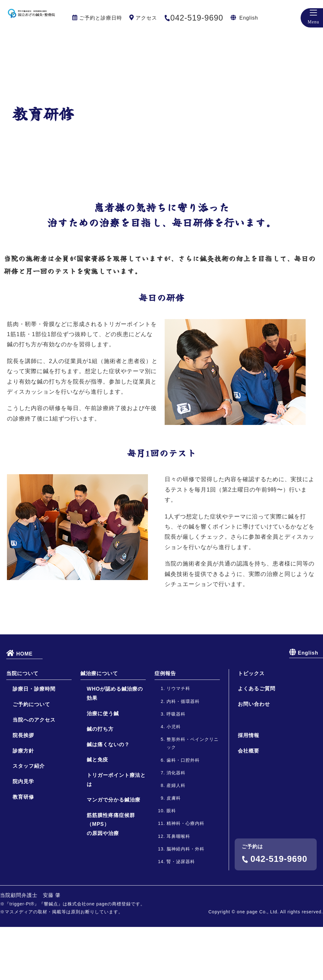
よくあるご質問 (257, 742)
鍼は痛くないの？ (108, 797)
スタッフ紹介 (29, 819)
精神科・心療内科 (185, 876)
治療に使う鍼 (103, 767)
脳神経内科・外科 (185, 902)
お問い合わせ (254, 757)
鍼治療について (99, 726)
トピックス (251, 726)
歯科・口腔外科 (183, 813)
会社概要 (249, 804)
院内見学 (23, 835)
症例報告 (165, 726)
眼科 (171, 864)
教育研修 (23, 850)
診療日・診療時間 (34, 742)
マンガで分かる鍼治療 (114, 853)
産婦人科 (176, 838)
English (249, 18)
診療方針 (23, 804)
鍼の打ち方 (100, 782)
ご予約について (31, 757)
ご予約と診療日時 (101, 18)
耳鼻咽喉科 (178, 889)
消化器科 (176, 826)
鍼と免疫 (97, 813)
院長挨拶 (23, 788)
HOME (19, 706)
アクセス (146, 18)
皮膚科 (174, 851)
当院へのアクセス (34, 773)
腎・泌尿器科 (181, 915)
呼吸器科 (176, 767)
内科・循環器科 (183, 754)
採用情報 (249, 788)
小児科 (174, 780)
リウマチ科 (178, 741)
